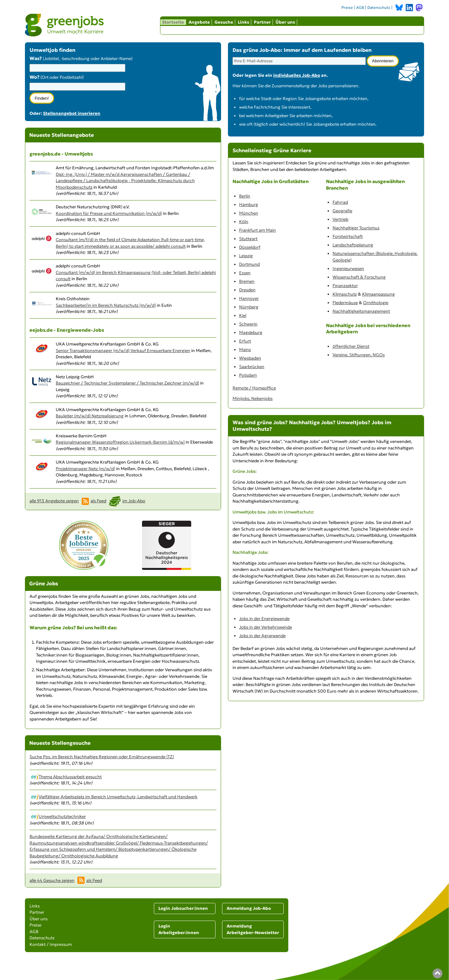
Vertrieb (340, 219)
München (249, 213)
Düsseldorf (250, 247)
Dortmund (249, 264)
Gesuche (224, 22)
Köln (244, 222)
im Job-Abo (134, 501)
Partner (262, 22)
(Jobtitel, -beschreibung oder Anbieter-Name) (81, 59)
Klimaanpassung (378, 294)
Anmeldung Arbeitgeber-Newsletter (253, 929)
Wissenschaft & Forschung (359, 277)
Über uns (285, 22)
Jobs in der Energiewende (264, 619)
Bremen (247, 281)
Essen (245, 273)
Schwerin (248, 324)
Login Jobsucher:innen (183, 908)
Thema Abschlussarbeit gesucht (66, 777)
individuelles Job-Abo (297, 75)
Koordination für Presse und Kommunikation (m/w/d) (109, 213)
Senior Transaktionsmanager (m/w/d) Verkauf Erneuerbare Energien (123, 351)
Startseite (173, 22)
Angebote (199, 22)
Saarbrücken (252, 367)
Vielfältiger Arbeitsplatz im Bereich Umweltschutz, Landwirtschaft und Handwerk (114, 797)
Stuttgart (248, 239)
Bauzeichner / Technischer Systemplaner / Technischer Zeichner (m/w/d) (127, 383)
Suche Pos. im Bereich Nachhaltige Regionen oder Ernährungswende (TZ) (102, 757)
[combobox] (77, 87)
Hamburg (249, 205)
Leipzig (246, 256)
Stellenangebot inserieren (72, 113)
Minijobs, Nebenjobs (253, 398)
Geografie (342, 211)
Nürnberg (249, 307)
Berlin (245, 196)
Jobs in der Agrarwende (262, 636)
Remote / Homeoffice (254, 388)
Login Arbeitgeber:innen (179, 929)
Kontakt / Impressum (51, 944)
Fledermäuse (345, 303)
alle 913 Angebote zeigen (54, 501)
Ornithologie (376, 303)
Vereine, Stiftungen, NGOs (359, 355)
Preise (347, 8)
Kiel (243, 315)
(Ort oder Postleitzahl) (57, 77)
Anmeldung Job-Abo (249, 908)
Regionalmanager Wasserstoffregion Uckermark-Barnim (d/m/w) (120, 442)
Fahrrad (340, 202)
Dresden (247, 290)
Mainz (245, 350)
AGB (360, 8)
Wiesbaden (250, 358)
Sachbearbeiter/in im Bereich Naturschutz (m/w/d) (106, 305)
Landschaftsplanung (353, 245)
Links (244, 22)
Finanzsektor (345, 286)
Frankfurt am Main (257, 230)
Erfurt (245, 341)
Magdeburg (251, 333)
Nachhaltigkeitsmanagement (361, 311)
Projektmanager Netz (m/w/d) (85, 469)
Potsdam (248, 375)
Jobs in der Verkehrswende (265, 627)
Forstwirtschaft (348, 236)
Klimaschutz (345, 294)
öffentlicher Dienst (351, 346)
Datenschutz (379, 8)
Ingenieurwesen (348, 269)
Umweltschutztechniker (59, 816)
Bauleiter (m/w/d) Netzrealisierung (90, 416)
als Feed (98, 501)
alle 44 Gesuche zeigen (52, 880)
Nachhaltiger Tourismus (356, 228)
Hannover (249, 298)
